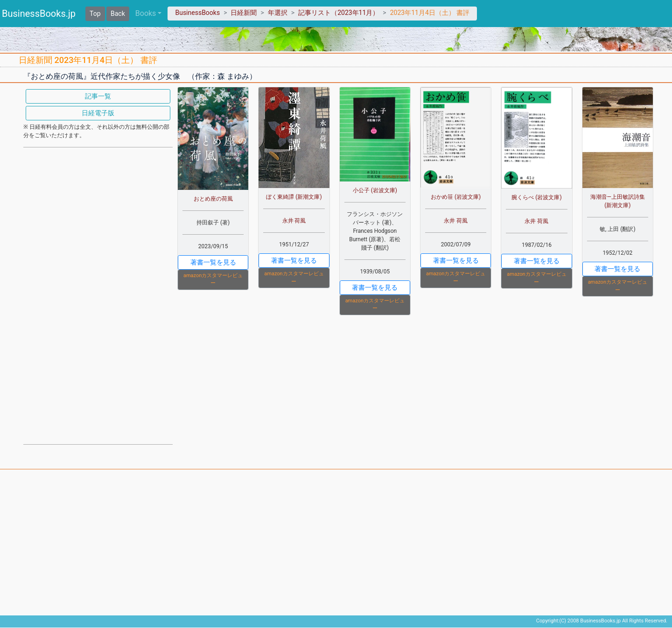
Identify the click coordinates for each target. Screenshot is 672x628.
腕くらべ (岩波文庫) (536, 197)
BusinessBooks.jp (39, 14)
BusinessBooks (197, 13)
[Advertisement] (98, 295)
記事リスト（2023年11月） (339, 13)
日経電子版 (98, 113)
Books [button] (146, 13)
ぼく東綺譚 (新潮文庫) (294, 197)
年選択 (278, 13)
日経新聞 (244, 13)
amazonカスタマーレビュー (213, 279)
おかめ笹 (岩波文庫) (456, 197)
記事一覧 (98, 96)
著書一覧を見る (213, 262)
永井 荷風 (294, 221)
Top (95, 14)
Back (118, 14)
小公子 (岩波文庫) (375, 190)
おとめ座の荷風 (213, 199)
